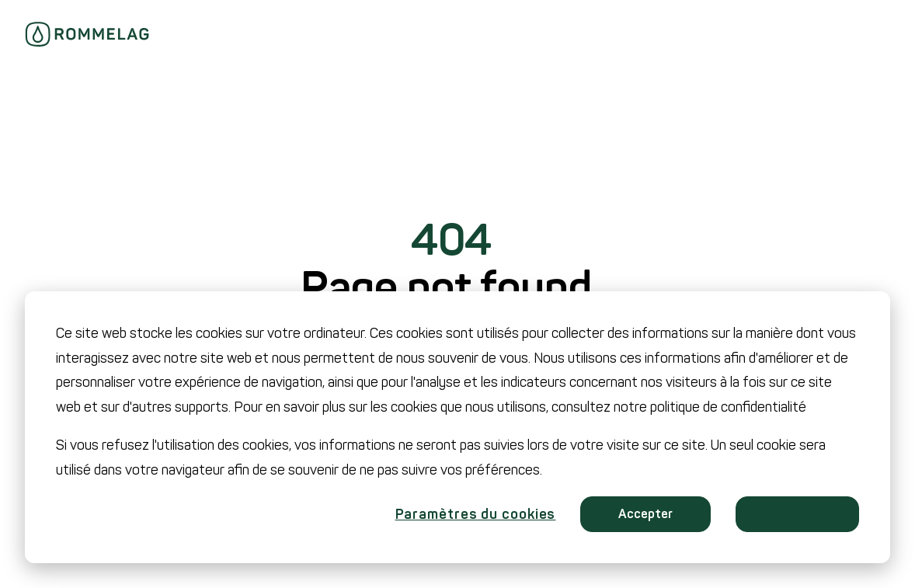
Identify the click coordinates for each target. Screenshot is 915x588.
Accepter (645, 514)
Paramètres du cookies (476, 514)
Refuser (797, 514)
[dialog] (457, 427)
